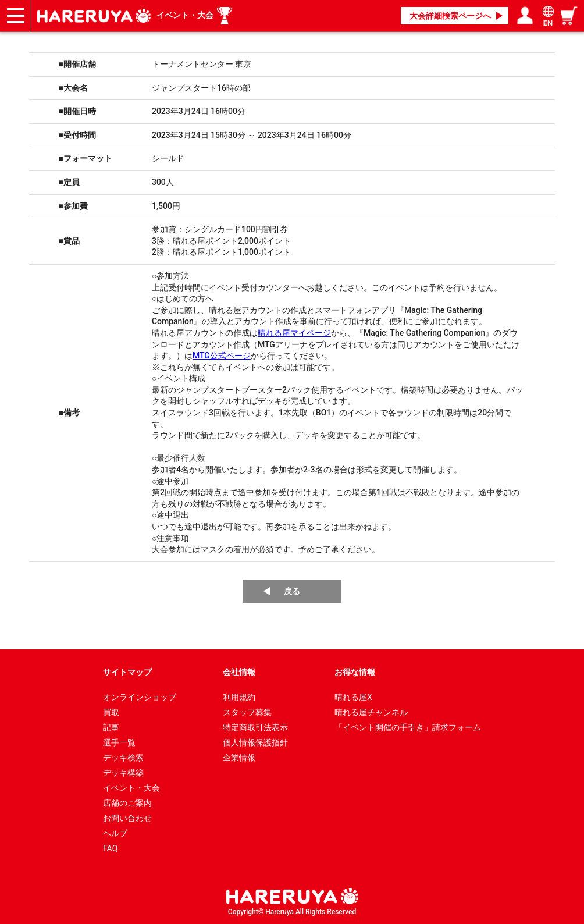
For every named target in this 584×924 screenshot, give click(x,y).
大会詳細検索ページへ (450, 16)
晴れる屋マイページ (294, 333)
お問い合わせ (127, 818)
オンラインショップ (140, 697)
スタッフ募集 (247, 712)
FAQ (110, 848)
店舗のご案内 (127, 803)
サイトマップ (127, 672)
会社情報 (239, 672)
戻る (292, 591)
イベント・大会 (185, 15)
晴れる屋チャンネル (371, 712)
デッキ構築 (123, 773)
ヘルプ (115, 833)
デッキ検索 (123, 758)
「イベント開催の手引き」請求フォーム (408, 727)
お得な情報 (355, 672)
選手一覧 (119, 742)
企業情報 (239, 758)
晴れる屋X (353, 697)
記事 (111, 727)
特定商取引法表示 (255, 727)
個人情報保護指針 (255, 742)
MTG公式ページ (222, 356)
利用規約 (239, 697)
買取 (111, 712)
